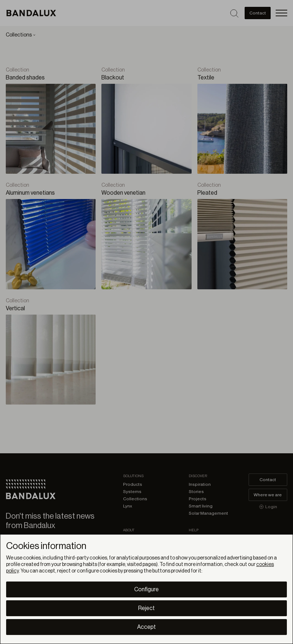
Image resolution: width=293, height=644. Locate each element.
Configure (146, 589)
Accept (146, 627)
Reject (146, 608)
